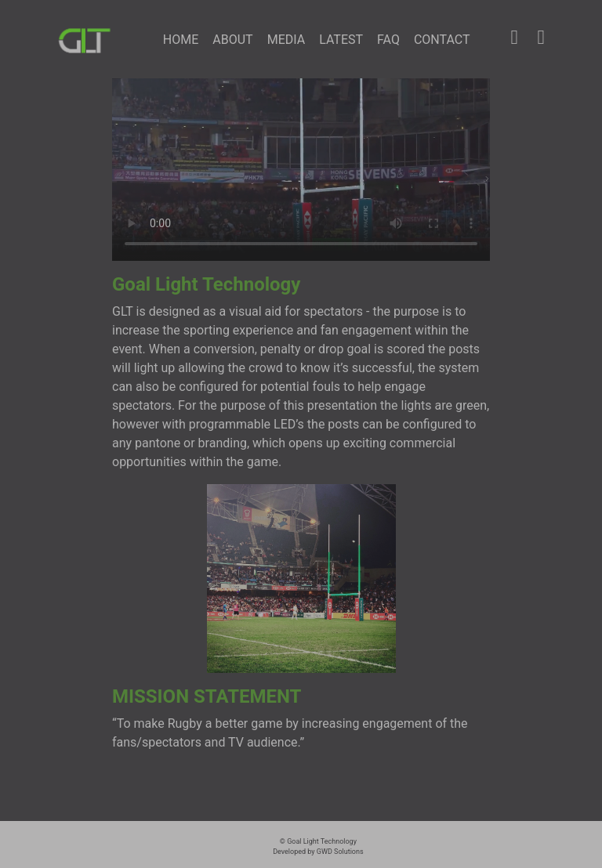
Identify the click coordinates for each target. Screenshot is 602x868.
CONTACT (442, 40)
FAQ (388, 40)
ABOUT (232, 40)
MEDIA (286, 40)
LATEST (341, 40)
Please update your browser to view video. (301, 170)
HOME (185, 38)
